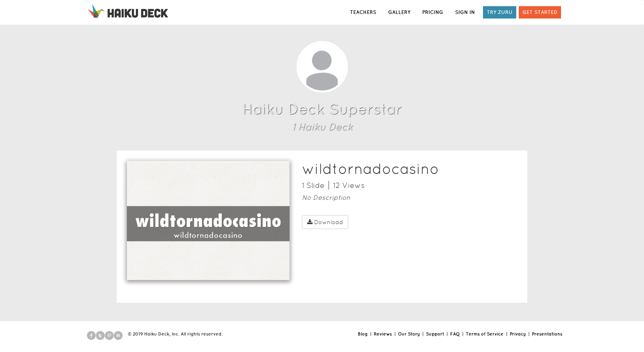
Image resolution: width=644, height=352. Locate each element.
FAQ (455, 334)
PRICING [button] (433, 12)
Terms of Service (485, 334)
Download (325, 222)
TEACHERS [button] (363, 12)
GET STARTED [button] (540, 12)
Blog (363, 334)
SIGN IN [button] (465, 12)
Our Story (409, 334)
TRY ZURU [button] (500, 12)
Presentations (547, 334)
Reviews (383, 334)
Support (435, 334)
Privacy (518, 334)
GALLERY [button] (399, 12)
